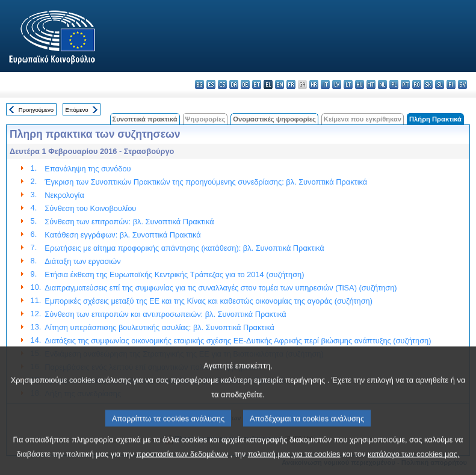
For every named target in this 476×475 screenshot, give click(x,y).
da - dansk (234, 84)
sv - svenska (462, 84)
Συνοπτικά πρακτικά (145, 119)
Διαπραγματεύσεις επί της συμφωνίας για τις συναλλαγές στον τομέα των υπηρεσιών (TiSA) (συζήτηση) (221, 288)
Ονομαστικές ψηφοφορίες (274, 119)
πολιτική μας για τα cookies (294, 465)
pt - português (405, 84)
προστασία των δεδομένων (182, 465)
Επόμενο (76, 110)
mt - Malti (371, 84)
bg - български (199, 84)
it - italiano (325, 84)
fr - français (291, 84)
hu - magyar (360, 84)
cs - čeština (222, 84)
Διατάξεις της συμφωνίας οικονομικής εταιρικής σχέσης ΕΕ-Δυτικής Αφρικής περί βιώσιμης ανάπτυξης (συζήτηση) (238, 341)
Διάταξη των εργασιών (82, 261)
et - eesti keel (257, 84)
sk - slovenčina (428, 84)
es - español (211, 84)
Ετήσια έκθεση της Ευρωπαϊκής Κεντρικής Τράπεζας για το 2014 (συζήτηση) (174, 274)
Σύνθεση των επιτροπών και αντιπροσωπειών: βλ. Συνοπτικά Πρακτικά (165, 314)
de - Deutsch (245, 84)
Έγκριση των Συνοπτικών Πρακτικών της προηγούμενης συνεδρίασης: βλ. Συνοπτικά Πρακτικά (206, 182)
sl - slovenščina (440, 84)
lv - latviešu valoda (337, 84)
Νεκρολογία (64, 195)
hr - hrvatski (314, 84)
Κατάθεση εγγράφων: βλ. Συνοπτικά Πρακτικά (122, 235)
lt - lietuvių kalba (348, 84)
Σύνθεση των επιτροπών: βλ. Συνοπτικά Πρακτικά (129, 222)
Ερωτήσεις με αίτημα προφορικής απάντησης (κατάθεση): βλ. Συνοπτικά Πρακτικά (184, 248)
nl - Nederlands (382, 84)
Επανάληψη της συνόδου (88, 169)
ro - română (417, 84)
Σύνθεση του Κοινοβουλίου (90, 208)
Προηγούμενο (36, 110)
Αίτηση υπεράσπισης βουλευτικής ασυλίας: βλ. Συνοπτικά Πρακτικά (159, 327)
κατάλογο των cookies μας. (414, 465)
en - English (280, 84)
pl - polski (394, 84)
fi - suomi (451, 84)
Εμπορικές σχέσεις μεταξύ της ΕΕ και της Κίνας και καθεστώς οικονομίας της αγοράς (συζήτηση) (209, 301)
